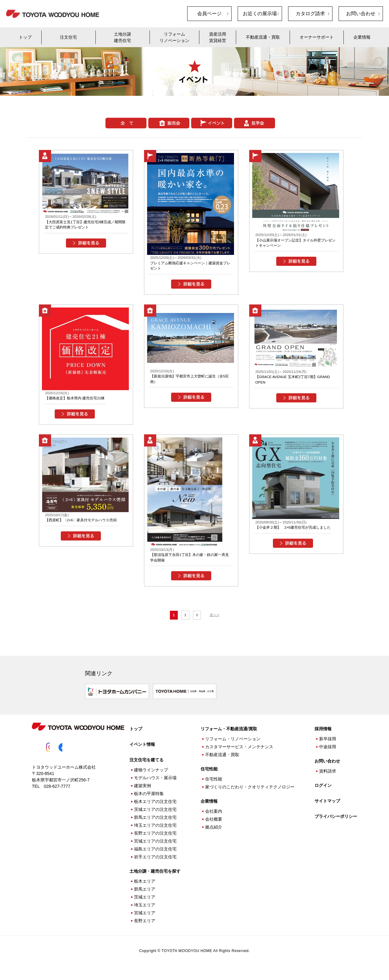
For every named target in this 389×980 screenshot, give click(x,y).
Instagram (51, 754)
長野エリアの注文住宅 (155, 839)
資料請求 (328, 777)
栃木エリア (145, 888)
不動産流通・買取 (263, 37)
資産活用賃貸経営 (218, 37)
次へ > (214, 624)
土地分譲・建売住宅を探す (155, 877)
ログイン (323, 792)
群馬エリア (145, 895)
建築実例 (143, 792)
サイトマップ (327, 807)
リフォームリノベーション (174, 37)
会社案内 (214, 818)
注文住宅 (68, 37)
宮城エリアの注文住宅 (155, 847)
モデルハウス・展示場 (155, 784)
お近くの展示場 (260, 14)
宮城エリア (145, 919)
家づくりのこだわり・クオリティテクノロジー (250, 793)
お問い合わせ (361, 14)
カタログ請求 (310, 14)
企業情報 (362, 37)
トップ (25, 37)
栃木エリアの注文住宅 (155, 808)
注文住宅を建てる (146, 766)
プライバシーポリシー (336, 823)
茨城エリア (145, 903)
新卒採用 (328, 745)
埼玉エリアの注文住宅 (155, 832)
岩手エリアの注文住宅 (155, 863)
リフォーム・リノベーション (233, 745)
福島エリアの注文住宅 (155, 855)
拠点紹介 (214, 833)
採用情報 (323, 735)
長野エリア (145, 927)
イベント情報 (142, 751)
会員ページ (209, 14)
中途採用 (328, 753)
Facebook (69, 754)
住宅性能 (214, 785)
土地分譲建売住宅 (122, 37)
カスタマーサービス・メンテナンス (239, 753)
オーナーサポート (317, 37)
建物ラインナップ (151, 776)
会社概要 (214, 825)
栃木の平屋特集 (149, 800)
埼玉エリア (145, 911)
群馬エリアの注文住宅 (155, 824)
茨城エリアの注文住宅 (155, 816)
